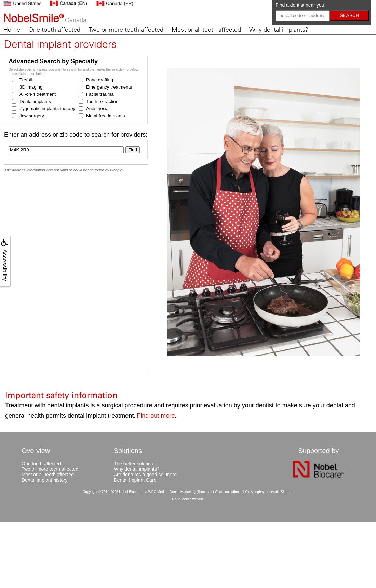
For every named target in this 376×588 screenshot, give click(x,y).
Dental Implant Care (135, 480)
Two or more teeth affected (126, 30)
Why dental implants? (279, 30)
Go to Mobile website (188, 499)
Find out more (156, 416)
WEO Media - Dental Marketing (172, 492)
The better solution (134, 464)
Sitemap (287, 492)
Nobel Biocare (130, 492)
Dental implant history (45, 480)
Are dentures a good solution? (146, 475)
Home (12, 30)
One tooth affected (54, 30)
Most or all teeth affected (206, 30)
